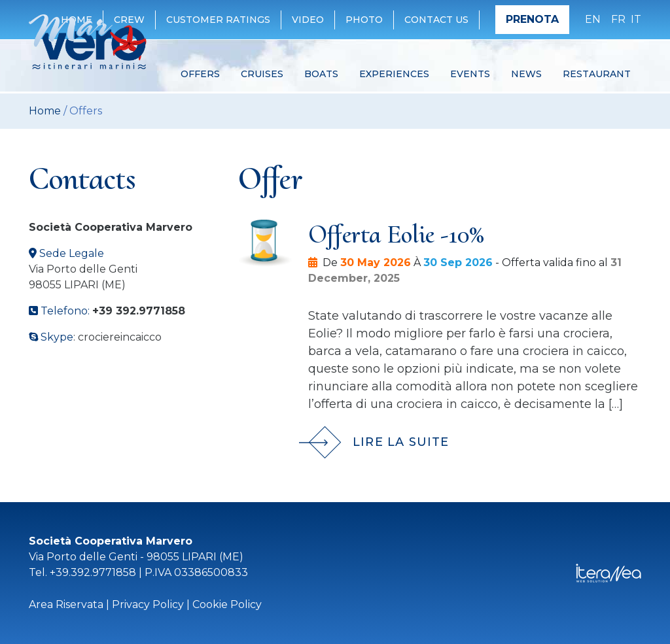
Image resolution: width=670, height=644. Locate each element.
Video (308, 20)
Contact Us (436, 20)
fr (618, 19)
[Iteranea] (608, 572)
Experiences (394, 74)
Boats (321, 74)
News (526, 74)
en (593, 19)
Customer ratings (218, 20)
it (636, 19)
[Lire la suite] (477, 433)
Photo (364, 20)
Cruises (262, 74)
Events (470, 74)
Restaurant (597, 74)
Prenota (532, 19)
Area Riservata (66, 604)
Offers (200, 74)
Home (45, 111)
